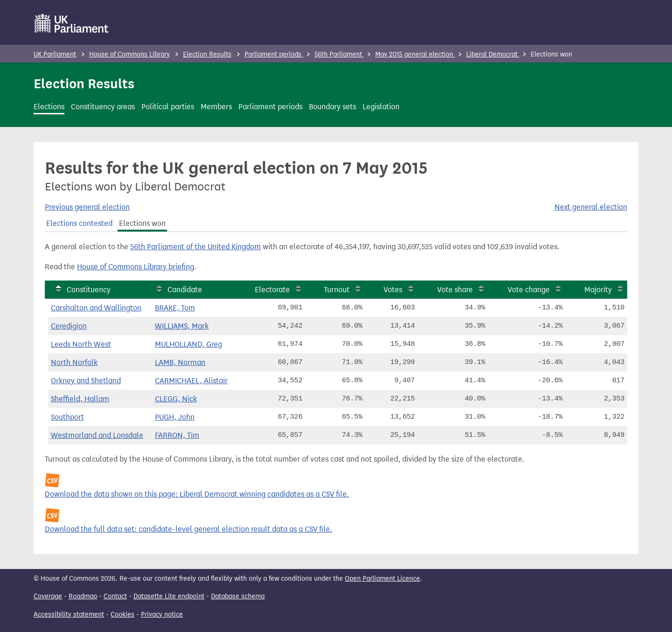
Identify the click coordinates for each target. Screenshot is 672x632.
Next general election (591, 207)
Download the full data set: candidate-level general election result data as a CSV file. (189, 529)
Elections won (142, 223)
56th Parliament (339, 54)
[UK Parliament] (72, 23)
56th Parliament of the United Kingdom (196, 247)
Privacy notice (162, 614)
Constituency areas (103, 107)
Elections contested (79, 223)
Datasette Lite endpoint (169, 596)
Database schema (238, 596)
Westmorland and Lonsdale (97, 435)
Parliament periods (274, 54)
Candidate (185, 290)
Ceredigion (69, 326)
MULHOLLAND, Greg (189, 344)
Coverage (48, 596)
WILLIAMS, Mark (182, 326)
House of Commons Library (129, 54)
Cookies (122, 614)
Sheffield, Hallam (80, 399)
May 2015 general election (415, 54)
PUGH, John (175, 417)
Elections (49, 107)
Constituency (89, 290)
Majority (598, 290)
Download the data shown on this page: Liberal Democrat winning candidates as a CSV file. (197, 494)
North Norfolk (74, 362)
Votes (393, 290)
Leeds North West (81, 344)
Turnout (337, 290)
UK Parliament (55, 54)
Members (216, 107)
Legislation (381, 107)
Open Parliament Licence (382, 579)
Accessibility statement (69, 614)
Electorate (272, 290)
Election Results (207, 54)
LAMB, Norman (180, 362)
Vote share (455, 290)
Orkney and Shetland (86, 381)
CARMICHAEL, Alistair (191, 381)
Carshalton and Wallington (96, 308)
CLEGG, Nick (176, 399)
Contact (115, 596)
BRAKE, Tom (175, 308)
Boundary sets (332, 107)
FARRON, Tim (177, 435)
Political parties (168, 107)
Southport (67, 417)
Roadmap (83, 596)
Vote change (529, 290)
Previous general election (87, 207)
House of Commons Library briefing (136, 267)
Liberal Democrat (493, 54)
